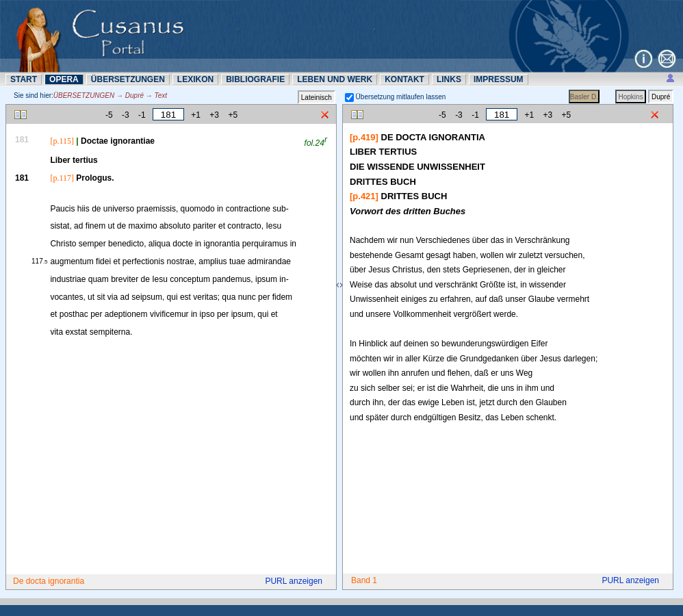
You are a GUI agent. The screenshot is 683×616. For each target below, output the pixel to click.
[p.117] (62, 178)
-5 (109, 115)
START (24, 79)
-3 (126, 115)
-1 (142, 115)
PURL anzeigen (294, 581)
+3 (214, 115)
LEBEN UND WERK (335, 79)
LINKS (449, 79)
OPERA (64, 79)
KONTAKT (404, 79)
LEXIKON (195, 79)
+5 (233, 115)
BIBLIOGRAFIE (255, 79)
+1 (196, 115)
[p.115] (62, 141)
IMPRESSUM (499, 79)
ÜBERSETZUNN (128, 79)
